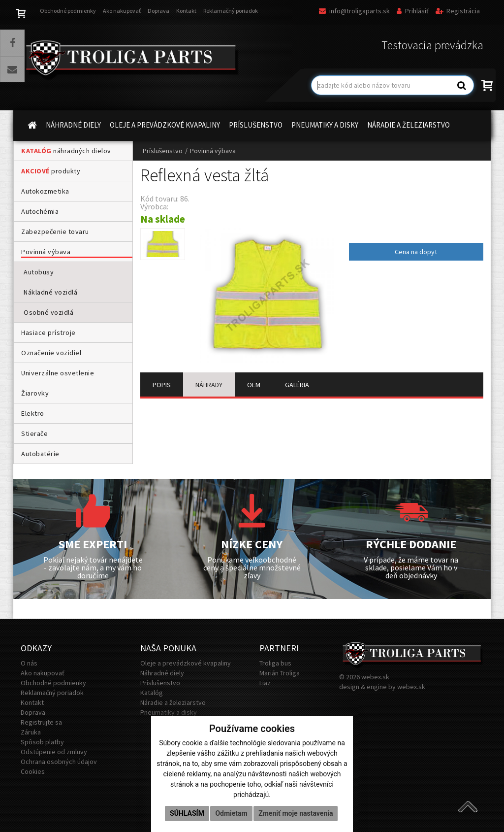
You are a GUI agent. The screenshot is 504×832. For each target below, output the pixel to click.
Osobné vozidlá (48, 312)
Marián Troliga (280, 673)
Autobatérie (40, 454)
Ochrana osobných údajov (59, 762)
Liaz (265, 683)
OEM (254, 385)
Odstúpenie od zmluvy (54, 752)
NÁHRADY (209, 385)
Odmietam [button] (231, 813)
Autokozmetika (45, 191)
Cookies (33, 771)
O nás (29, 663)
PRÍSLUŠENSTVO (256, 125)
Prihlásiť (413, 11)
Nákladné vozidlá (50, 292)
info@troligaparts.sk (354, 11)
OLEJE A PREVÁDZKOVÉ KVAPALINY (165, 125)
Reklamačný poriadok (231, 11)
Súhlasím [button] (187, 813)
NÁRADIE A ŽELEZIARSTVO (409, 125)
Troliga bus (275, 663)
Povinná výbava (46, 252)
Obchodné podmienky (68, 11)
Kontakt (186, 11)
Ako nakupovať (122, 11)
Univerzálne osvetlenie (58, 373)
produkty (51, 171)
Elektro (33, 413)
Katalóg (152, 693)
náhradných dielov (66, 151)
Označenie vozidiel (51, 353)
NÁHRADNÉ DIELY (73, 125)
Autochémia (40, 211)
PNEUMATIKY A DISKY (325, 125)
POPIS (162, 385)
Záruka (31, 732)
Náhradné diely (162, 673)
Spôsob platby (42, 742)
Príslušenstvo (163, 151)
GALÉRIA (297, 385)
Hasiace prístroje (48, 333)
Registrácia (458, 11)
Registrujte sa (41, 722)
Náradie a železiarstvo (173, 702)
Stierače (34, 433)
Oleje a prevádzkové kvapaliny (186, 663)
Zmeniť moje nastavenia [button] (296, 813)
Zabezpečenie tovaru (55, 232)
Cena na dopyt (416, 252)
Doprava (158, 11)
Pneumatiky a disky (169, 712)
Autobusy (39, 272)
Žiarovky (35, 393)
